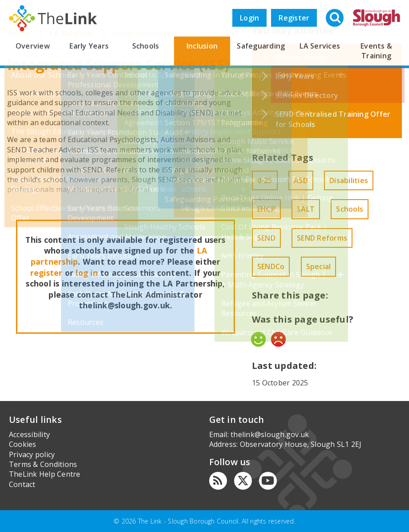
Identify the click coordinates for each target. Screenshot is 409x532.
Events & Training (376, 51)
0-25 (265, 180)
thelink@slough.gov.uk (270, 434)
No (278, 339)
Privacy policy (32, 454)
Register (294, 18)
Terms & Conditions (43, 464)
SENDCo (271, 266)
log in (87, 273)
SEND (266, 238)
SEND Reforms (322, 238)
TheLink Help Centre (45, 474)
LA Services (320, 46)
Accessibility (29, 434)
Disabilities (349, 180)
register (47, 273)
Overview (33, 46)
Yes (258, 339)
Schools (146, 46)
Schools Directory (307, 95)
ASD (301, 180)
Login (249, 18)
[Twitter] (243, 481)
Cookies (23, 444)
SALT (306, 209)
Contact (22, 484)
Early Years (89, 46)
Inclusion (202, 46)
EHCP (266, 209)
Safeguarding (261, 46)
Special (319, 266)
